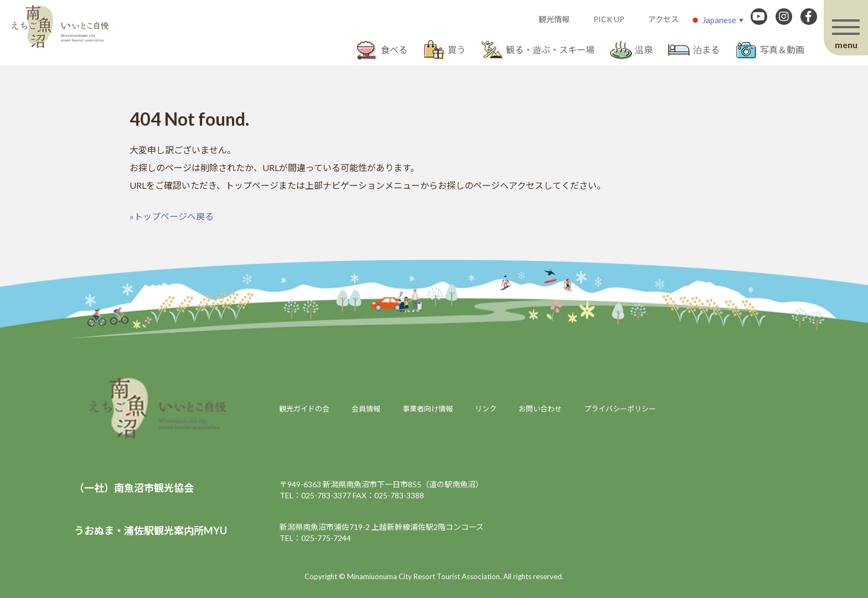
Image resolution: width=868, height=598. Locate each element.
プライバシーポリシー (620, 409)
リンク (486, 409)
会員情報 (366, 409)
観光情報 (554, 19)
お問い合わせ (540, 409)
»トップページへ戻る (172, 216)
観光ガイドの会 (304, 409)
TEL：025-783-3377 (315, 495)
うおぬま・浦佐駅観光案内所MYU (151, 530)
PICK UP (609, 19)
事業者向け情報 (428, 409)
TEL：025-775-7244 (315, 538)
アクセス (663, 19)
